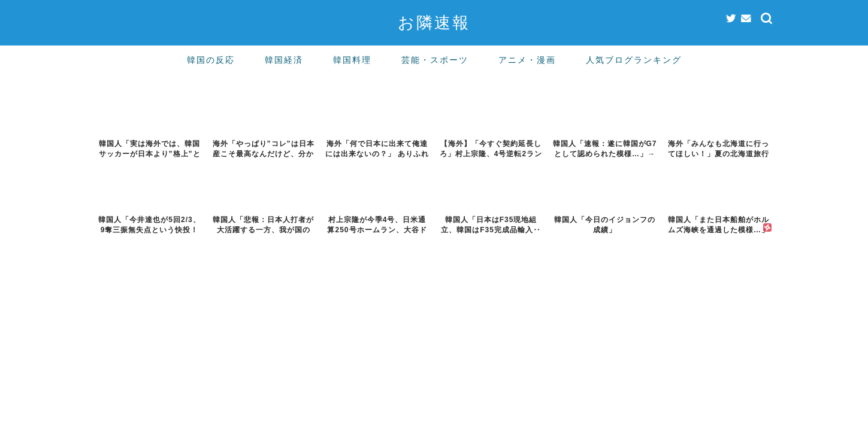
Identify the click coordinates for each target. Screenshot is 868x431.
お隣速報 (434, 22)
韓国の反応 (211, 60)
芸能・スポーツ (435, 60)
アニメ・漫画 (527, 60)
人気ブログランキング (634, 60)
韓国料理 (352, 60)
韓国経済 (284, 60)
